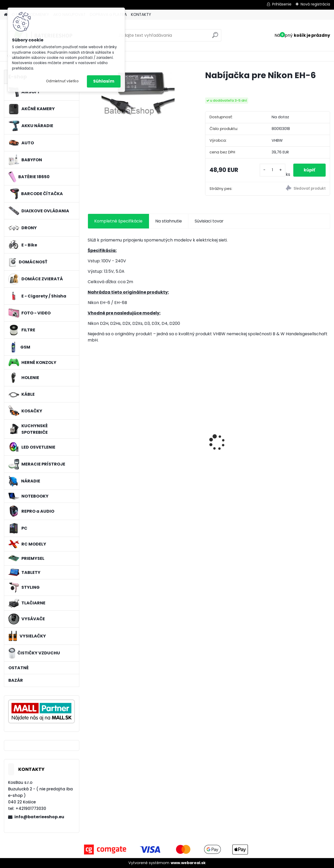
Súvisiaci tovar (209, 221)
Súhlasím (104, 81)
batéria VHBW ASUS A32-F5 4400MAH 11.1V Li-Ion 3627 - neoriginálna (178, 433)
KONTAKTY (141, 14)
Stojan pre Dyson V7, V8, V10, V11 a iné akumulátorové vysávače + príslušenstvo (300, 441)
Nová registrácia (315, 4)
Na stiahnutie (169, 221)
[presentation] (90, 433)
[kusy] (273, 170)
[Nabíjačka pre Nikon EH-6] (138, 94)
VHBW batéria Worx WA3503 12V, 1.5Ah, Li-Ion (239, 438)
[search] (215, 37)
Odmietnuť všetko (62, 81)
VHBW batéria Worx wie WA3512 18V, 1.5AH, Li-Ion (116, 438)
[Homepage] (6, 15)
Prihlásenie (282, 4)
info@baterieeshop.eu (39, 817)
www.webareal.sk (188, 863)
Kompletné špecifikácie (118, 221)
